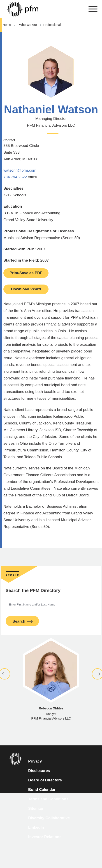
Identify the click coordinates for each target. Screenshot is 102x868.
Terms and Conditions (48, 799)
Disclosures (39, 771)
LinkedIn (36, 827)
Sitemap (36, 809)
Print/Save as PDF (26, 273)
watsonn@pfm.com (20, 170)
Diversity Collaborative (49, 818)
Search (19, 621)
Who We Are (28, 25)
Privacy (35, 761)
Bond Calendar (42, 790)
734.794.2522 (15, 177)
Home (7, 25)
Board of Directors (45, 780)
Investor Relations (45, 837)
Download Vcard (26, 289)
